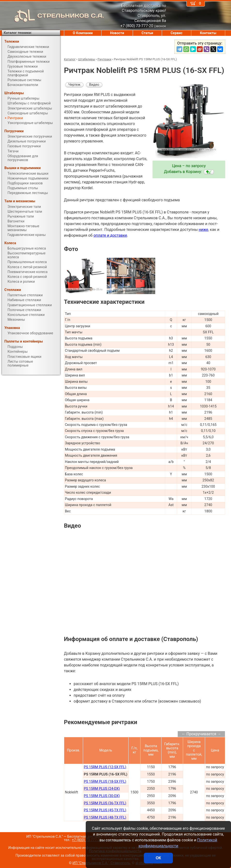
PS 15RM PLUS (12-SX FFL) (105, 767)
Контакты (208, 33)
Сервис (176, 33)
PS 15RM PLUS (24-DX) (102, 789)
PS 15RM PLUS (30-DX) (102, 796)
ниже (204, 230)
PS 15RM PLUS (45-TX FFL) (105, 810)
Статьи (147, 33)
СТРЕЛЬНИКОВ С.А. (53, 16)
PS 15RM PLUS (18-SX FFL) (105, 782)
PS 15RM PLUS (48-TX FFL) (105, 817)
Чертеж (74, 85)
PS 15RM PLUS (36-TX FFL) (105, 803)
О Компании (83, 33)
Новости (117, 33)
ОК (158, 858)
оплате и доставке (110, 235)
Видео (94, 85)
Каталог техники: (18, 33)
